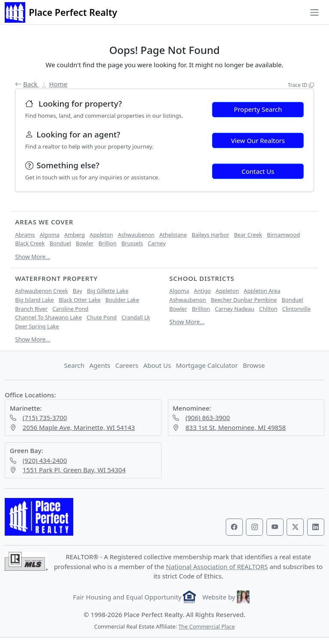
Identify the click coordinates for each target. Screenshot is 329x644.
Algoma (50, 235)
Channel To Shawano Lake (48, 317)
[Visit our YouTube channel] (275, 527)
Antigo (202, 291)
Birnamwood (283, 235)
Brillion (108, 243)
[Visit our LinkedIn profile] (316, 527)
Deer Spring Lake (37, 326)
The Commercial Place (206, 626)
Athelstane (173, 235)
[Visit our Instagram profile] (254, 527)
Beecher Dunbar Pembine (244, 300)
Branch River (31, 309)
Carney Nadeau (235, 309)
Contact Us (258, 171)
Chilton (268, 309)
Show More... (33, 257)
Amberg (75, 235)
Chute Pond (102, 317)
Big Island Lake (34, 300)
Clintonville (296, 309)
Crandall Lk (136, 317)
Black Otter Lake (80, 300)
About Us (157, 365)
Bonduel (60, 243)
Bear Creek (248, 235)
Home (58, 84)
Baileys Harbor (210, 235)
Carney (157, 243)
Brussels (132, 243)
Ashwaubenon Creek (41, 291)
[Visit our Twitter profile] (295, 527)
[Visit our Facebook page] (234, 527)
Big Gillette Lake (108, 291)
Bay (78, 291)
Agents (100, 365)
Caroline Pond (70, 309)
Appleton (101, 235)
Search (74, 365)
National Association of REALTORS (217, 566)
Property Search (258, 109)
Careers (127, 365)
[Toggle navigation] (314, 12)
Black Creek (30, 243)
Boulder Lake (122, 300)
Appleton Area (262, 291)
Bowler (85, 243)
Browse (254, 365)
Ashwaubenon (136, 235)
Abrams (25, 235)
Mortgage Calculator (207, 365)
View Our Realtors (258, 140)
